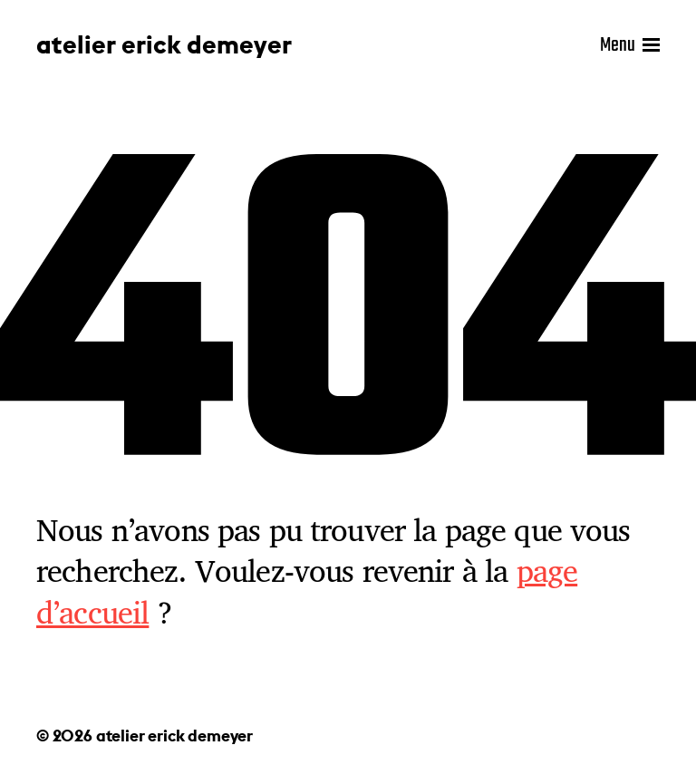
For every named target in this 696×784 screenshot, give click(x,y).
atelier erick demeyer (164, 45)
